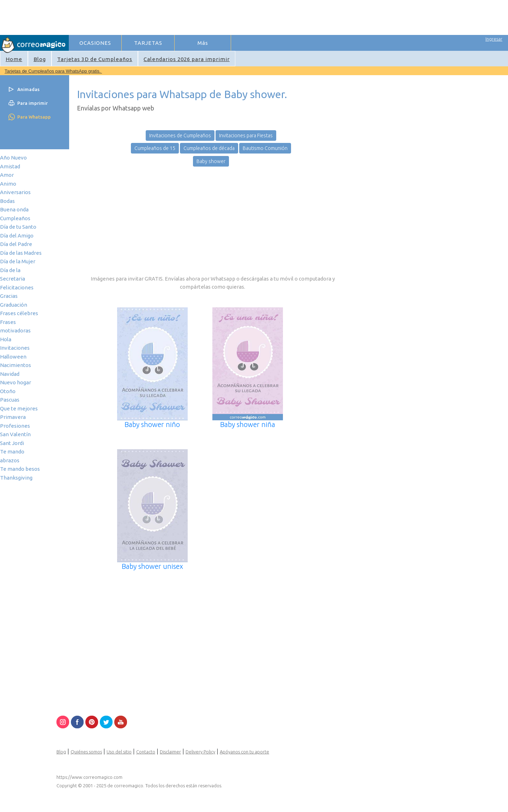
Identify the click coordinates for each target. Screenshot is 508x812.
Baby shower (211, 161)
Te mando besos (20, 469)
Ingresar (494, 39)
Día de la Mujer (18, 261)
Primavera (13, 417)
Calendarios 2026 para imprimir (187, 59)
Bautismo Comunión (265, 148)
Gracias (9, 296)
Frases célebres (19, 313)
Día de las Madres (21, 253)
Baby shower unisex (152, 566)
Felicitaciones (17, 287)
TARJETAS (148, 43)
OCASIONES (95, 43)
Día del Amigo (17, 236)
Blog (40, 59)
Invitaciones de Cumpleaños (180, 136)
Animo (8, 184)
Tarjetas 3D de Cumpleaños (95, 59)
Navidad (10, 374)
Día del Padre (16, 244)
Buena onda (14, 209)
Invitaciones (15, 348)
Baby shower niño (152, 424)
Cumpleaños (15, 218)
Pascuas (10, 400)
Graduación (14, 305)
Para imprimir (32, 103)
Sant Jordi (12, 443)
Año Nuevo (13, 158)
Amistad (10, 166)
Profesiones (15, 426)
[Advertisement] (198, 16)
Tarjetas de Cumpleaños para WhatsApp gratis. (53, 71)
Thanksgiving (16, 478)
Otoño (8, 391)
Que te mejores (19, 408)
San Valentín (15, 434)
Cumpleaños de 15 (155, 148)
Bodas (7, 201)
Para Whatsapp (34, 117)
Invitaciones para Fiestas (246, 136)
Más (203, 43)
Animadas (28, 89)
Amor (7, 175)
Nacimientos (16, 365)
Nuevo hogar (16, 382)
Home (14, 59)
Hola (6, 339)
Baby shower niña (248, 424)
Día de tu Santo (18, 227)
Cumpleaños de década (209, 148)
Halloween (13, 357)
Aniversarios (15, 192)
